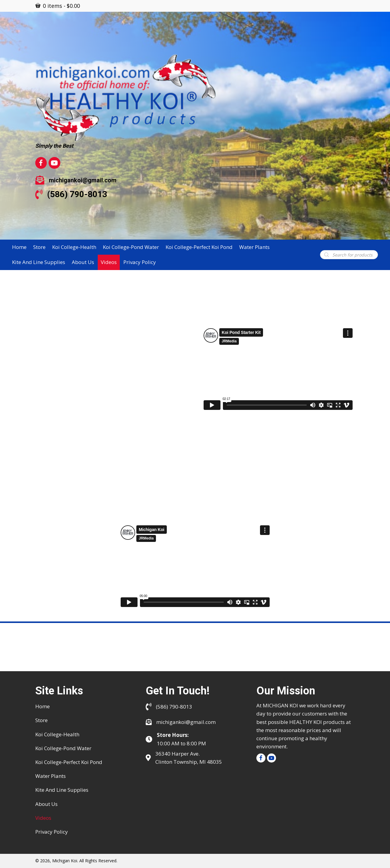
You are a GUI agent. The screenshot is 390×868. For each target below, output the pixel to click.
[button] (261, 758)
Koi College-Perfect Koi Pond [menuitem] (69, 762)
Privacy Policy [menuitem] (52, 832)
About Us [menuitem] (46, 804)
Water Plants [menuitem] (51, 776)
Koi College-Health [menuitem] (57, 734)
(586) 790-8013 (77, 194)
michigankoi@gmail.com (83, 180)
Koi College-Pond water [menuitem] (63, 748)
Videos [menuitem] (43, 818)
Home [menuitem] (43, 706)
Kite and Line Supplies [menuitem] (62, 790)
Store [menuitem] (41, 720)
